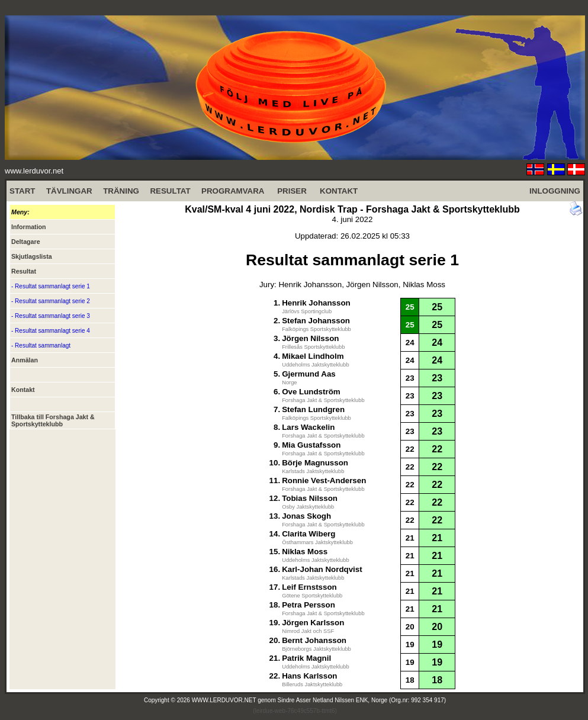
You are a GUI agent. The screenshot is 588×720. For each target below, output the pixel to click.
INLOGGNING (555, 191)
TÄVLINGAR (69, 191)
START (22, 191)
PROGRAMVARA (233, 191)
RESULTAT (170, 191)
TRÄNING (121, 191)
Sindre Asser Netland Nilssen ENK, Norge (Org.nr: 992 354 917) (362, 700)
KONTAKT (339, 191)
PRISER (292, 191)
